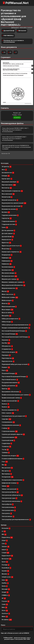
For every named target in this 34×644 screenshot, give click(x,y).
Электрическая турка (10, 498)
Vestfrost (6, 613)
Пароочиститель (8, 361)
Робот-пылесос (8, 413)
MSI (4, 534)
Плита (5, 370)
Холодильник (8, 477)
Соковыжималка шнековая (11, 425)
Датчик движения (8, 230)
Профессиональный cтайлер (12, 398)
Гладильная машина (9, 221)
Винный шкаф (7, 197)
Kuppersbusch (7, 556)
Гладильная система (9, 224)
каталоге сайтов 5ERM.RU (21, 633)
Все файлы (7, 620)
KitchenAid (6, 528)
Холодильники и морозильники (13, 480)
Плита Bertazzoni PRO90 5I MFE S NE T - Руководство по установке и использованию (16, 130)
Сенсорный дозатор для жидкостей (14, 416)
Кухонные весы (8, 270)
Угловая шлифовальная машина (13, 459)
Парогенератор (8, 358)
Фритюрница (7, 474)
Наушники (6, 340)
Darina (5, 586)
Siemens (6, 546)
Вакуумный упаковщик (10, 182)
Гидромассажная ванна (10, 215)
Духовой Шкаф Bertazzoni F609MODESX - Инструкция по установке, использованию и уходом (17, 147)
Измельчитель (7, 240)
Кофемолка (7, 264)
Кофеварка (6, 258)
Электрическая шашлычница (12, 501)
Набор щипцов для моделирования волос (16, 325)
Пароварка (6, 355)
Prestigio (6, 565)
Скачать (17, 117)
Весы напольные (8, 194)
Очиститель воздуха (10, 352)
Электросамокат (8, 516)
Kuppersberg (7, 537)
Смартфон (6, 419)
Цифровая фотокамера (10, 483)
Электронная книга (9, 510)
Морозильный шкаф (9, 307)
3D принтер (7, 167)
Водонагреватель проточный (12, 206)
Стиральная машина (10, 431)
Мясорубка (7, 316)
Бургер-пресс (7, 179)
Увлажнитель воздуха (10, 456)
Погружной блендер (9, 373)
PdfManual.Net (17, 3)
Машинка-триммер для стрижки (13, 282)
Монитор (6, 303)
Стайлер (6, 428)
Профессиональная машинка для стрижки (16, 395)
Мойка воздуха (8, 300)
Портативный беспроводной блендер (15, 376)
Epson (5, 562)
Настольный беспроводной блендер (14, 331)
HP (4, 598)
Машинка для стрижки (10, 279)
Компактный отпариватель (12, 252)
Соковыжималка (8, 422)
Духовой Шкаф (9, 31)
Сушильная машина (10, 437)
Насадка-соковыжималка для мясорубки (16, 328)
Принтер (6, 389)
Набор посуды (7, 322)
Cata (4, 543)
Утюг (5, 462)
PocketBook (6, 568)
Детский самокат (8, 233)
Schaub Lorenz (7, 577)
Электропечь (7, 513)
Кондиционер (7, 255)
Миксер (5, 291)
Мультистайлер (8, 313)
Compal (6, 553)
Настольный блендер (10, 334)
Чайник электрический (10, 489)
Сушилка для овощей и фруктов (13, 434)
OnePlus (5, 583)
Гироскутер (7, 218)
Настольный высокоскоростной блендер (16, 337)
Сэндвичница (7, 443)
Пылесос (6, 407)
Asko (5, 580)
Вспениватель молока (10, 209)
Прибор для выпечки (10, 386)
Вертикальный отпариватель (12, 191)
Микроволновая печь (10, 288)
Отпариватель (7, 349)
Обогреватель (7, 346)
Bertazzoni (22, 31)
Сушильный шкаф (8, 440)
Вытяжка (6, 212)
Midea (5, 616)
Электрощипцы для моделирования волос (16, 519)
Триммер (6, 452)
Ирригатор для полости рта (12, 246)
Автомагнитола (8, 173)
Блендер (6, 176)
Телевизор (6, 446)
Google (5, 592)
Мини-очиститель (8, 294)
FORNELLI (6, 595)
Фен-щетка (6, 471)
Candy (5, 604)
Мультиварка (8, 310)
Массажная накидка (9, 273)
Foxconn (6, 601)
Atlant (5, 540)
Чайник (6, 486)
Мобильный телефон (10, 297)
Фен (4, 465)
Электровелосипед (9, 507)
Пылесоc (5, 404)
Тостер (5, 449)
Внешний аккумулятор (10, 200)
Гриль (5, 227)
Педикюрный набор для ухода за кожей (16, 364)
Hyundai (5, 571)
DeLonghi (6, 589)
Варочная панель (9, 185)
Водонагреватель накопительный (14, 203)
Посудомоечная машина (11, 383)
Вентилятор (7, 188)
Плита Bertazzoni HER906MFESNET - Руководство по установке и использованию (15, 138)
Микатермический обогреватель (14, 285)
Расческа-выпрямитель (10, 410)
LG (4, 531)
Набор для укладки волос (11, 319)
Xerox (5, 610)
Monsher (5, 574)
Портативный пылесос (10, 379)
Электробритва (8, 504)
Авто (4, 170)
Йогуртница (7, 249)
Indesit (5, 550)
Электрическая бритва (10, 492)
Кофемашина (7, 261)
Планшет (6, 367)
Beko (5, 607)
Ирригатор (6, 243)
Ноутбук (6, 343)
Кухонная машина (8, 267)
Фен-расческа (7, 468)
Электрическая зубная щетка (12, 495)
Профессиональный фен (10, 401)
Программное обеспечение (11, 392)
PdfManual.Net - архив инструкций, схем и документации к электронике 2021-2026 (17, 638)
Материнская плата (9, 276)
